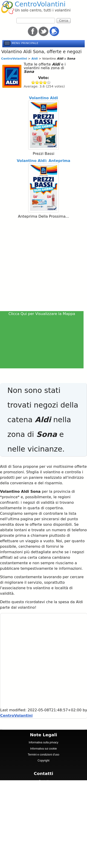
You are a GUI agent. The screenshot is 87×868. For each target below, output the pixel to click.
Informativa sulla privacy (44, 742)
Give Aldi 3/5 (41, 82)
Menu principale (25, 43)
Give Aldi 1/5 (33, 82)
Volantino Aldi (43, 98)
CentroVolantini (40, 4)
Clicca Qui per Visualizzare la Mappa (42, 314)
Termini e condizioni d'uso (43, 755)
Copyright (43, 761)
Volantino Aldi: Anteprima (44, 161)
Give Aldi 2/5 (37, 82)
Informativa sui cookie (43, 749)
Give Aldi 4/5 (45, 82)
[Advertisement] (43, 266)
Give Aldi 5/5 (49, 82)
